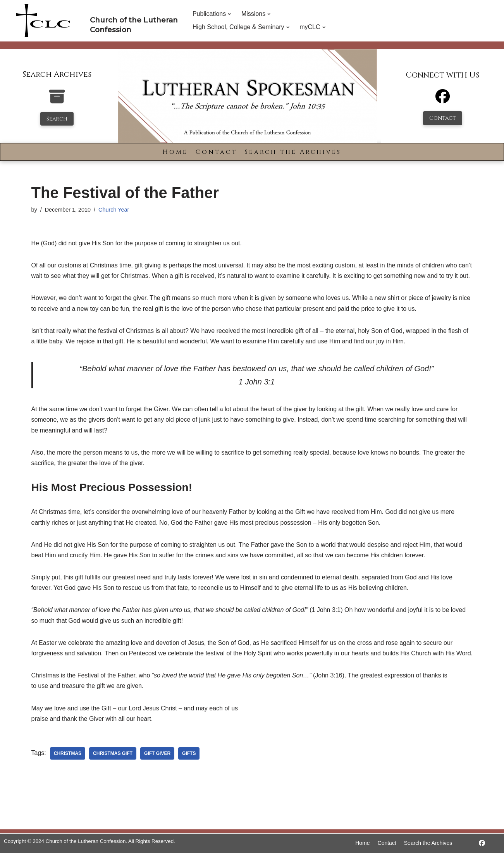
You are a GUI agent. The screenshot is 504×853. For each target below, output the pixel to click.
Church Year (114, 210)
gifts (189, 753)
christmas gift (113, 753)
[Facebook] (443, 100)
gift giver (157, 753)
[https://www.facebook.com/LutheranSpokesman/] (482, 843)
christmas (68, 753)
